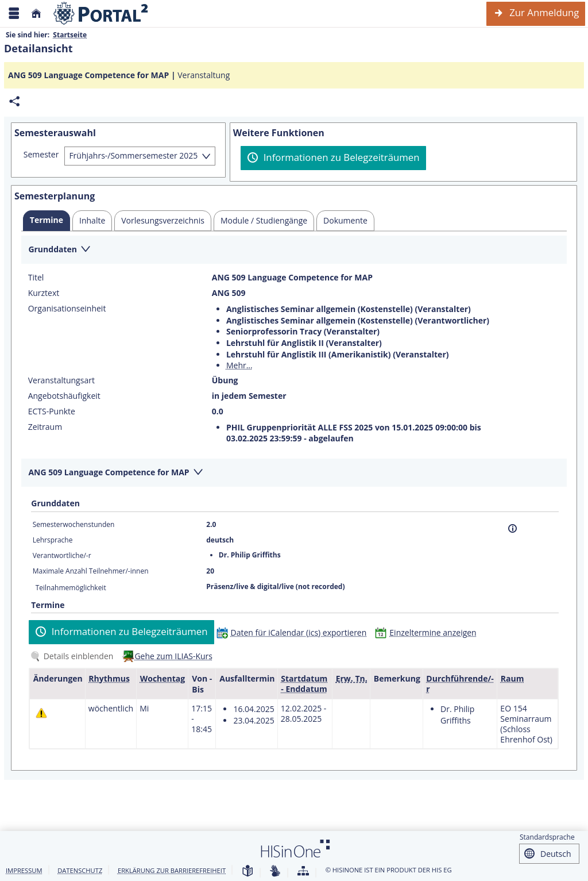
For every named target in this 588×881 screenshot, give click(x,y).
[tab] (47, 221)
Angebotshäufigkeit (64, 396)
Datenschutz (80, 870)
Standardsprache (547, 837)
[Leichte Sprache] (247, 872)
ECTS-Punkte (52, 411)
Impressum (24, 870)
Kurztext (44, 293)
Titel (36, 278)
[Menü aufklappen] (14, 14)
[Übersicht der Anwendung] (303, 872)
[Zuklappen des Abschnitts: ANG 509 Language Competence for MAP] (294, 473)
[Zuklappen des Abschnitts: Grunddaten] (294, 250)
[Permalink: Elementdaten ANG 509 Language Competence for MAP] (14, 101)
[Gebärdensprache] (275, 872)
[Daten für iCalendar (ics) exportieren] (294, 632)
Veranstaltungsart (61, 380)
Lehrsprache (53, 540)
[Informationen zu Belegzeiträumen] (333, 158)
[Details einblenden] (74, 656)
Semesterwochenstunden (74, 524)
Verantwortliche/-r (62, 555)
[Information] (512, 528)
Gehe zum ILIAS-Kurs (173, 656)
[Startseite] (36, 14)
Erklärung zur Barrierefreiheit (172, 870)
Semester (41, 155)
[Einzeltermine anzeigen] (428, 632)
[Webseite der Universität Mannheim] (101, 14)
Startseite (70, 35)
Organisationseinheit (67, 309)
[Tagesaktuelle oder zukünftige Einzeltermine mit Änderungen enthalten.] (41, 713)
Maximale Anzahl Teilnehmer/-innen (91, 571)
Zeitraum (45, 427)
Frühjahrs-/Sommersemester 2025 (133, 155)
